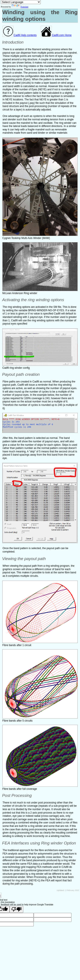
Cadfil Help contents (20, 35)
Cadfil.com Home (56, 35)
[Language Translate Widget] (21, 2)
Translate (20, 7)
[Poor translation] (16, 909)
